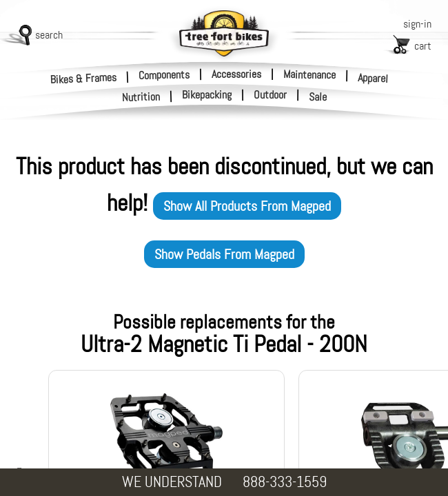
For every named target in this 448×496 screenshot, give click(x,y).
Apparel (373, 78)
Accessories (236, 74)
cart (423, 46)
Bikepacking (207, 95)
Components (164, 74)
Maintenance (309, 74)
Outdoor (270, 95)
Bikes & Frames (84, 78)
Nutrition (141, 97)
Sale (318, 97)
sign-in (417, 24)
